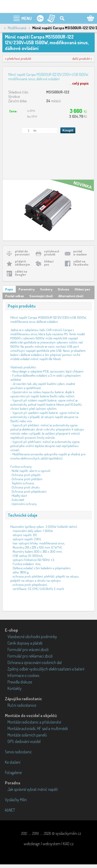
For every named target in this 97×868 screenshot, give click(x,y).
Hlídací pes (82, 289)
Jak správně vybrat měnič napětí (33, 789)
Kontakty (15, 688)
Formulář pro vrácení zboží (28, 650)
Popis (9, 289)
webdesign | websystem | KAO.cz (49, 844)
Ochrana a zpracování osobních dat (35, 662)
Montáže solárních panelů (27, 735)
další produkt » (82, 59)
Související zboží (41, 296)
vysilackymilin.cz (68, 833)
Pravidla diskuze (20, 682)
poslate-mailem (80, 253)
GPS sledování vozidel (24, 741)
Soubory (46, 289)
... (79, 83)
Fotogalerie (13, 772)
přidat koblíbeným (22, 263)
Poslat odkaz (15, 296)
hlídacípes (49, 263)
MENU (27, 18)
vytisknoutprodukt (52, 253)
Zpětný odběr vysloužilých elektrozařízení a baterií (46, 669)
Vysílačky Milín (16, 800)
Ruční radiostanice (22, 705)
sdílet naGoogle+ (21, 273)
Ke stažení (13, 762)
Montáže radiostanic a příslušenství (34, 722)
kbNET (10, 810)
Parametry (27, 289)
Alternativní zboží (71, 296)
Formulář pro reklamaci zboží (30, 656)
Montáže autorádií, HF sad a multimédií (38, 728)
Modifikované (17, 28)
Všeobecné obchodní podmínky (32, 637)
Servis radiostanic (18, 752)
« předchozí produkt (18, 59)
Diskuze (63, 289)
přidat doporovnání (22, 253)
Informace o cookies (23, 675)
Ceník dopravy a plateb (25, 643)
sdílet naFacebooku (81, 263)
